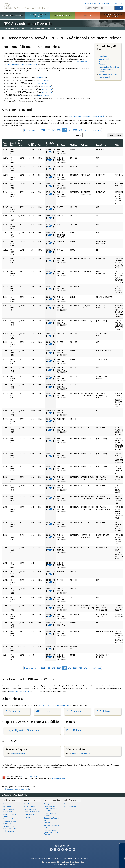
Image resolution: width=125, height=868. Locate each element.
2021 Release (104, 711)
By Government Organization (9, 810)
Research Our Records (12, 15)
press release (41, 77)
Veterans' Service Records (38, 15)
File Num (74, 145)
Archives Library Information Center (10, 827)
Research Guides (52, 800)
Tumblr (63, 850)
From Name (101, 145)
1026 (70, 130)
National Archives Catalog (10, 815)
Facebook (51, 850)
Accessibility (43, 859)
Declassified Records (52, 818)
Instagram (59, 850)
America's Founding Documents (113, 15)
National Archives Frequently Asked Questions (50, 809)
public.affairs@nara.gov (81, 753)
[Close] (122, 846)
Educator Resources (62, 15)
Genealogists (28, 804)
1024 (59, 130)
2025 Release (13, 711)
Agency (41, 145)
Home (6, 29)
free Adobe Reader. (29, 777)
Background (104, 59)
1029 (86, 130)
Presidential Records (11, 819)
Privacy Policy (53, 859)
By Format (7, 807)
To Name (84, 145)
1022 (48, 130)
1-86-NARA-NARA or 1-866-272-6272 (62, 864)
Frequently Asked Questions (22, 730)
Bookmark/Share (106, 3)
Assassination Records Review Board (108, 76)
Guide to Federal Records (50, 814)
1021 (43, 130)
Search (119, 8)
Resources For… (31, 800)
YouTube (66, 850)
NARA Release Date (21, 143)
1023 (54, 130)
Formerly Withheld (32, 144)
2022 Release (74, 711)
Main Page (103, 56)
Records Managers (30, 814)
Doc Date (50, 144)
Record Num (13, 144)
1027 (75, 130)
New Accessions (70, 807)
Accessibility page (58, 778)
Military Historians (30, 807)
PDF (48, 151)
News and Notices (71, 804)
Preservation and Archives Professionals (32, 810)
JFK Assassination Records (37, 29)
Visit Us (87, 15)
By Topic (6, 804)
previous (33, 130)
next (94, 130)
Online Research (11, 800)
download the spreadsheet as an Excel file (85, 116)
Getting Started (50, 804)
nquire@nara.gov (18, 753)
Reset (120, 135)
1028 (80, 130)
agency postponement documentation (54, 705)
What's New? (70, 800)
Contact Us (118, 3)
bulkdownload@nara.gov (19, 691)
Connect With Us (62, 846)
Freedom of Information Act (69, 859)
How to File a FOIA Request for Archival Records (51, 832)
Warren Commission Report (107, 63)
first (26, 130)
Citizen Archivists (91, 3)
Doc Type (61, 145)
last (99, 130)
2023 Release (43, 711)
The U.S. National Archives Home (26, 6)
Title (117, 145)
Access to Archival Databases (10, 823)
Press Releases (75, 730)
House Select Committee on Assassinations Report (109, 69)
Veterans (27, 817)
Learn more (104, 864)
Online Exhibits (9, 831)
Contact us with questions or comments (16, 789)
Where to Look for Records (50, 822)
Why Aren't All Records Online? (52, 826)
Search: (79, 135)
